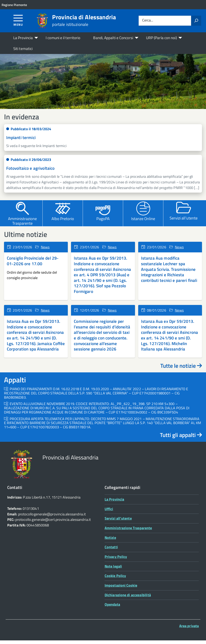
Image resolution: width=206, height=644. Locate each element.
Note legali (113, 570)
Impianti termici (21, 141)
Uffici (109, 512)
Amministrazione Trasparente (128, 532)
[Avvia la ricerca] (196, 21)
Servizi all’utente (118, 522)
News (45, 250)
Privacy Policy (116, 560)
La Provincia (23, 38)
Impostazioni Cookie (121, 589)
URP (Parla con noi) (161, 38)
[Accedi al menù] (18, 20)
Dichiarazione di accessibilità (128, 598)
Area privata (189, 629)
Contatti (111, 551)
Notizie (110, 541)
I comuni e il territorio (63, 38)
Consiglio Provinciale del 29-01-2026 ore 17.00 (33, 264)
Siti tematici (23, 48)
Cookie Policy (115, 579)
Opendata (112, 608)
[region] (103, 83)
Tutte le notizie (181, 369)
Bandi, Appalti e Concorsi (113, 38)
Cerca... (148, 21)
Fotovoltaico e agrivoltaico (30, 172)
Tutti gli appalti (181, 438)
